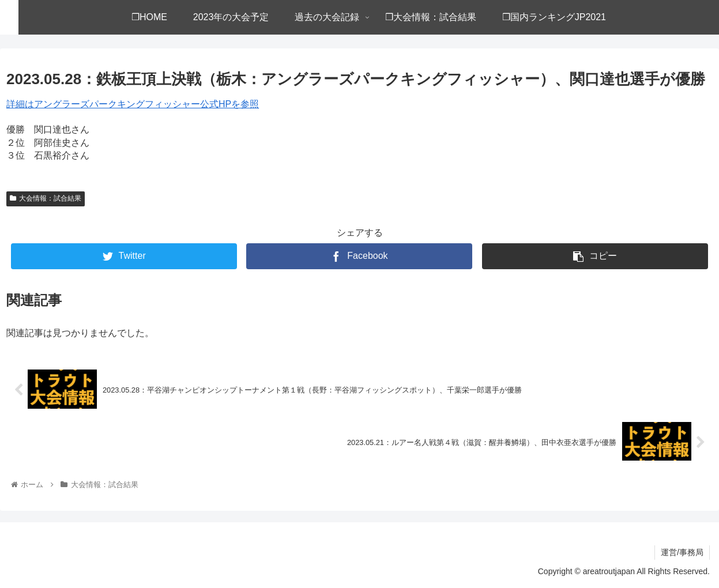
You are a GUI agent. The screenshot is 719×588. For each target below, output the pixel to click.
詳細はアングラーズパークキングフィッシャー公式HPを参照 (133, 104)
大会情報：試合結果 (46, 198)
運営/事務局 (682, 552)
